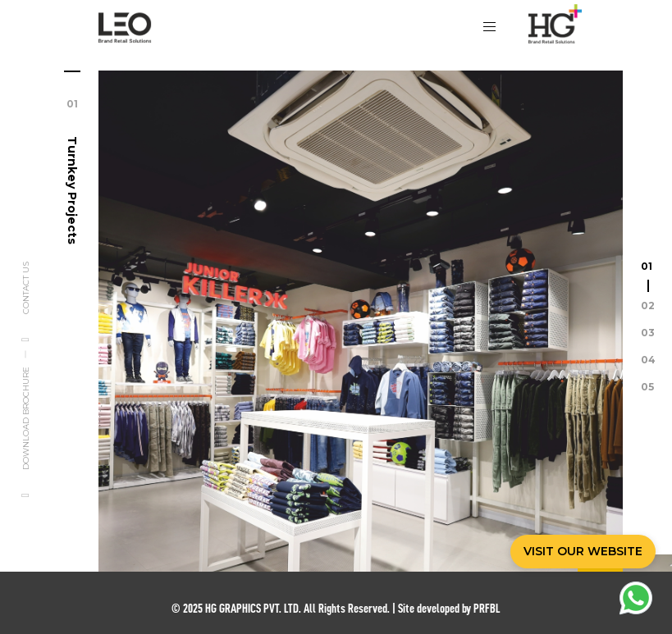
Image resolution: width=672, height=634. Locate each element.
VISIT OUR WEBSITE (583, 551)
